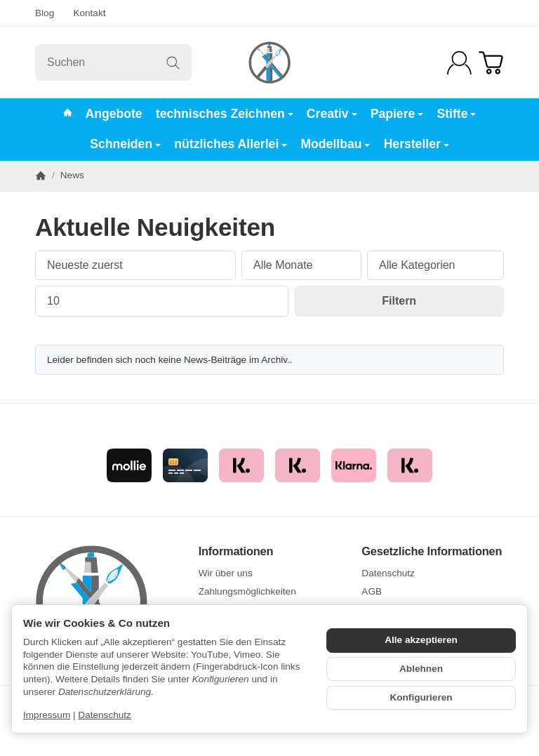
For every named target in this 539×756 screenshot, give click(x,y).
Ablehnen (421, 669)
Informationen (236, 551)
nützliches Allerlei (231, 144)
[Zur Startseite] (269, 62)
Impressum (47, 715)
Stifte (456, 114)
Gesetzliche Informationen (432, 551)
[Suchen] (113, 62)
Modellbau (335, 144)
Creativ (332, 114)
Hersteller (417, 144)
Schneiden (125, 144)
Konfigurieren (421, 697)
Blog (45, 13)
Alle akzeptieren (421, 640)
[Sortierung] (135, 265)
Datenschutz (105, 715)
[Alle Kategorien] (435, 265)
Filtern (399, 301)
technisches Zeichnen (225, 114)
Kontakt (89, 13)
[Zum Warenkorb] (491, 63)
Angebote (114, 114)
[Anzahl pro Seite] (162, 301)
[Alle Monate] (301, 265)
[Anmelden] (459, 63)
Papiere (397, 114)
